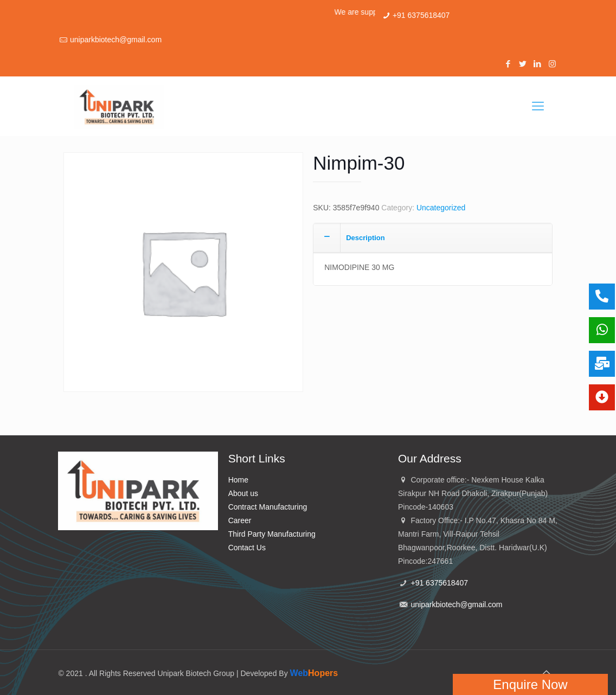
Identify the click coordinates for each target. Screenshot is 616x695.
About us (243, 493)
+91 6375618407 (421, 15)
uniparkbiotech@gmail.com (116, 40)
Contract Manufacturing (268, 507)
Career (240, 520)
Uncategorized (441, 208)
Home (238, 480)
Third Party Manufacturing (272, 534)
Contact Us (247, 548)
